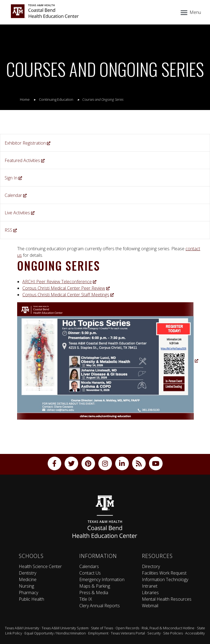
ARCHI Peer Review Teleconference (59, 282)
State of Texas (102, 628)
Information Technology (165, 579)
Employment (98, 633)
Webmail (150, 606)
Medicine (28, 579)
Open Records (127, 628)
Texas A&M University (22, 628)
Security (154, 633)
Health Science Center (40, 566)
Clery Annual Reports (100, 606)
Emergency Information (102, 579)
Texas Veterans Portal (128, 633)
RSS (11, 230)
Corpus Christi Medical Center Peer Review (66, 288)
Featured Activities (25, 160)
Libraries (150, 593)
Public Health (31, 599)
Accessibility (195, 633)
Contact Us (90, 573)
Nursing (26, 586)
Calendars (89, 566)
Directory (151, 566)
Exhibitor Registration (28, 143)
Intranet (150, 586)
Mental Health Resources (167, 599)
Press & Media (94, 593)
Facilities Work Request (164, 573)
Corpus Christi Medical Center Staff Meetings (68, 295)
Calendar (16, 195)
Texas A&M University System (65, 628)
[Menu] (190, 12)
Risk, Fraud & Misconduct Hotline (168, 628)
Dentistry (28, 573)
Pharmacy (28, 593)
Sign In (13, 178)
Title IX (86, 599)
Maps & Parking (95, 586)
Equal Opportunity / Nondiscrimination (55, 633)
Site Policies (173, 633)
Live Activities (20, 213)
